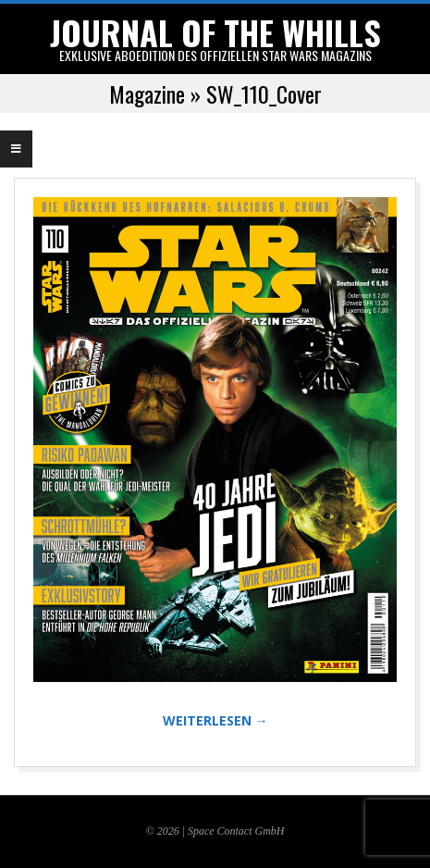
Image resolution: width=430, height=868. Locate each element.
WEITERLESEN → (215, 720)
